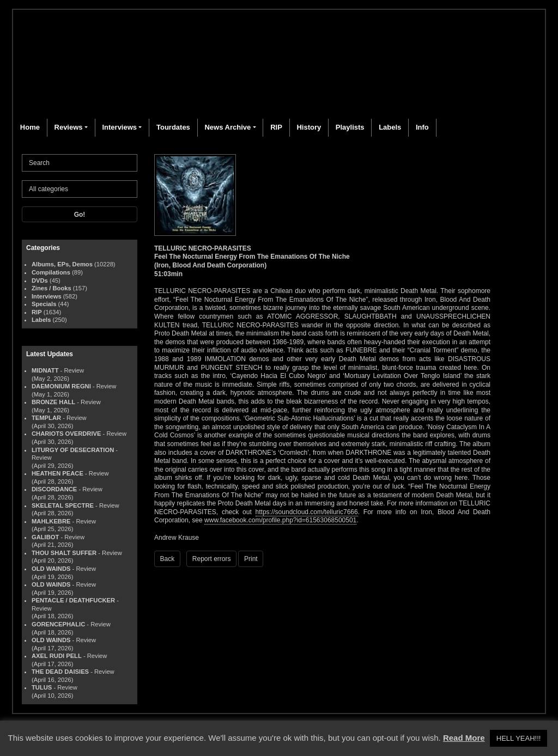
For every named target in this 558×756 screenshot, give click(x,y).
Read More (464, 738)
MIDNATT (45, 370)
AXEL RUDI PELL (57, 656)
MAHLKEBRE (51, 521)
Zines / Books (51, 288)
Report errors (212, 559)
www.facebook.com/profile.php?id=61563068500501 (280, 520)
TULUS (42, 687)
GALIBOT (45, 537)
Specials (44, 304)
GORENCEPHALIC (58, 624)
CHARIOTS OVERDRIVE (66, 434)
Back (168, 559)
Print (251, 559)
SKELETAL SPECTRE (63, 505)
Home (30, 127)
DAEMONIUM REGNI (61, 386)
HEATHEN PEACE (57, 473)
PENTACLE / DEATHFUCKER (73, 600)
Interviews (119, 127)
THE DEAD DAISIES (60, 672)
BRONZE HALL (53, 402)
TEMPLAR (46, 418)
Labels (390, 127)
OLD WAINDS (51, 569)
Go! (80, 215)
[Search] (80, 163)
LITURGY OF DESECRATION (73, 450)
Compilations (51, 272)
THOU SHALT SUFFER (64, 553)
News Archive (228, 127)
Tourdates (173, 127)
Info (422, 127)
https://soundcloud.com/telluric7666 (307, 512)
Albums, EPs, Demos (62, 264)
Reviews (69, 127)
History (309, 127)
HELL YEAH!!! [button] (519, 738)
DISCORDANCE (54, 489)
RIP (276, 127)
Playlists (350, 127)
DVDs (40, 281)
